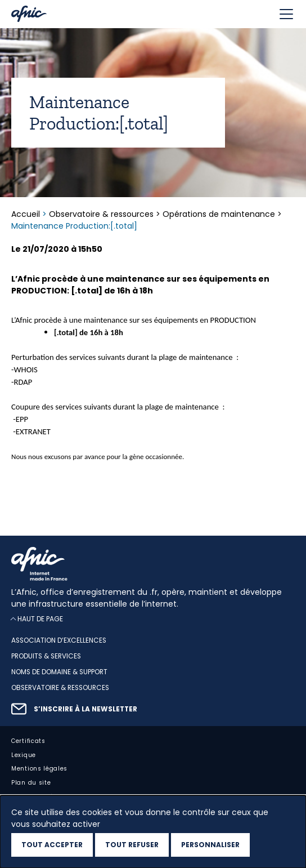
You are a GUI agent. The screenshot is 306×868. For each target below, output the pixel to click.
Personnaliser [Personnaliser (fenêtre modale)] (210, 845)
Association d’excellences (59, 640)
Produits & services (46, 656)
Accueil (27, 214)
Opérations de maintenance (219, 214)
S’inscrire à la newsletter (85, 709)
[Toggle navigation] (286, 14)
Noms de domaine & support (59, 672)
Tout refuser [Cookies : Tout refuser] (132, 845)
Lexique (24, 755)
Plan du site (31, 783)
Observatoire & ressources (101, 214)
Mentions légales (39, 769)
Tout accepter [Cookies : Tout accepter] (52, 845)
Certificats (28, 741)
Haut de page (40, 619)
